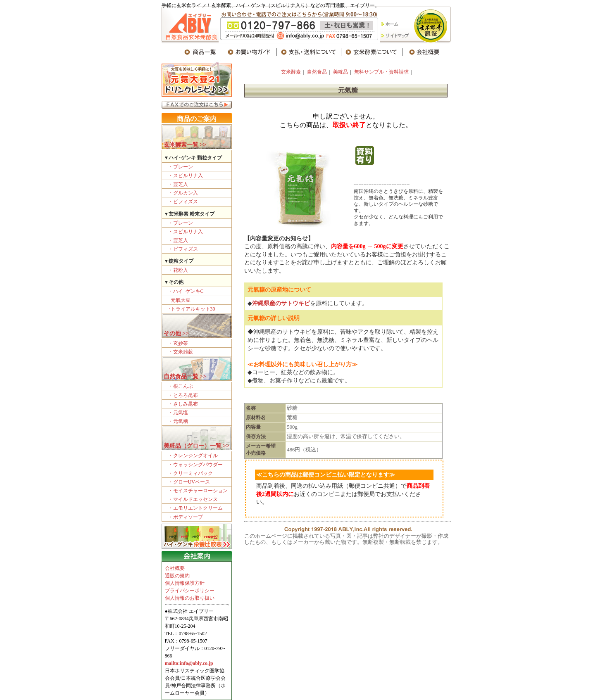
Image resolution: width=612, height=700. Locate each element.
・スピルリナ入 (186, 176)
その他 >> (176, 333)
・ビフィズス (183, 202)
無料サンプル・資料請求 (381, 72)
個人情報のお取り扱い (190, 598)
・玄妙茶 (178, 343)
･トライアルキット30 (192, 309)
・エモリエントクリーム (195, 508)
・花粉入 (178, 270)
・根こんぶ (181, 386)
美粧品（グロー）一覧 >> (196, 446)
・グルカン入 (183, 193)
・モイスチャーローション (198, 491)
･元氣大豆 (179, 300)
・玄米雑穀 (181, 352)
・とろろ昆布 (183, 395)
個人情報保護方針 (185, 583)
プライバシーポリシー (190, 591)
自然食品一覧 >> (185, 376)
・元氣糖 (178, 421)
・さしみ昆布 (183, 404)
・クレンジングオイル (193, 456)
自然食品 (317, 72)
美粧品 (340, 72)
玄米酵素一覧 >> (185, 145)
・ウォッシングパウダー (195, 465)
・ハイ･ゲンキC (186, 291)
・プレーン (181, 167)
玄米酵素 (291, 72)
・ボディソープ (186, 517)
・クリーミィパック (191, 473)
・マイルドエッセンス (193, 499)
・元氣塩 (178, 413)
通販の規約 (177, 576)
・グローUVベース (189, 482)
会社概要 (175, 568)
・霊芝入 (178, 184)
